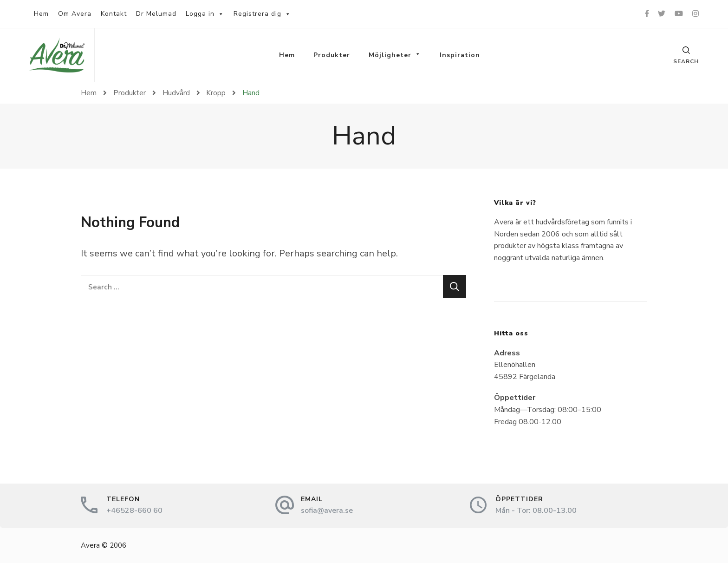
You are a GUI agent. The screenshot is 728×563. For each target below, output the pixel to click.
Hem (41, 14)
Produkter (332, 55)
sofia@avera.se (327, 511)
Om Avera (75, 14)
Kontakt (114, 14)
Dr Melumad (156, 14)
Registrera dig (262, 14)
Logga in (205, 14)
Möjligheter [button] (395, 55)
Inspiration (460, 55)
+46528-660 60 (134, 511)
